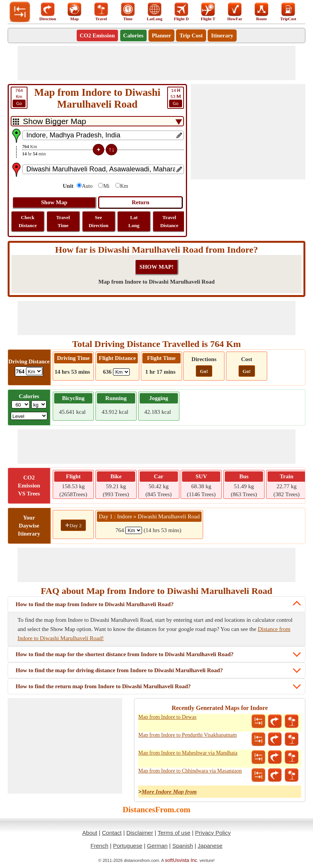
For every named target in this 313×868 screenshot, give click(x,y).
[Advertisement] (156, 63)
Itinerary (222, 35)
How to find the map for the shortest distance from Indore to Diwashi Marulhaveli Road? (125, 654)
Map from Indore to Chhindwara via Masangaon (190, 771)
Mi (106, 186)
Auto (87, 186)
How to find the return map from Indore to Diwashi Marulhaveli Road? (103, 686)
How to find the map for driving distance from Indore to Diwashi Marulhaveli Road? (119, 670)
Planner (162, 35)
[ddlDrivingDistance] (34, 371)
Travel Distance (169, 221)
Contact (112, 833)
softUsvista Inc (181, 860)
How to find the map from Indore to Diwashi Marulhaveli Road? (95, 604)
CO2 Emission (97, 35)
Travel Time (63, 221)
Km (19, 97)
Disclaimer (140, 833)
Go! (204, 371)
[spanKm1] (134, 530)
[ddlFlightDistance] (121, 372)
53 (176, 97)
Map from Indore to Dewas (167, 717)
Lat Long (134, 221)
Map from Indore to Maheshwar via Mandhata (188, 753)
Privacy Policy (213, 833)
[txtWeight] (21, 404)
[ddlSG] (29, 416)
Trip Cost (191, 35)
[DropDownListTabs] (97, 121)
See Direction (98, 221)
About (90, 833)
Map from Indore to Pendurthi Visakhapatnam (187, 735)
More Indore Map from (169, 792)
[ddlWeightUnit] (39, 404)
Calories (133, 35)
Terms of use (174, 833)
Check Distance (28, 221)
